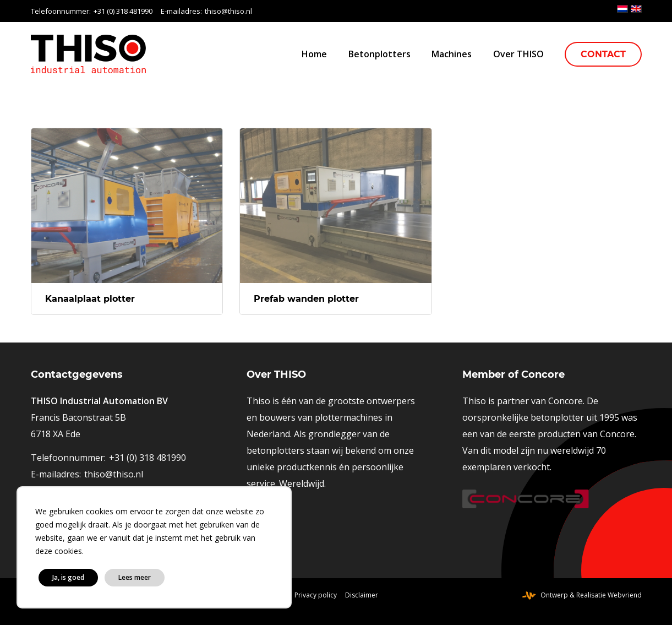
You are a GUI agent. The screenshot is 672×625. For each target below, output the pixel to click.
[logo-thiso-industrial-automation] (89, 54)
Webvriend (625, 595)
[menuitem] (314, 54)
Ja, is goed (68, 577)
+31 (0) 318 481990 (123, 11)
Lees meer (135, 577)
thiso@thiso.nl (228, 11)
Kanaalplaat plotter (90, 299)
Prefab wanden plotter (306, 299)
